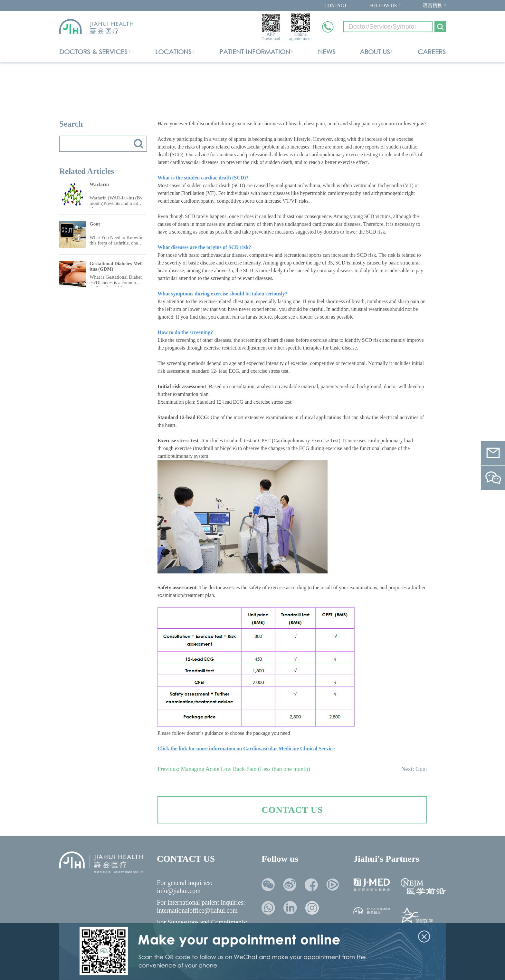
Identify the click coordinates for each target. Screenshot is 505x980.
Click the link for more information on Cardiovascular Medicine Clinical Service (246, 749)
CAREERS (432, 52)
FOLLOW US (383, 5)
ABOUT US (375, 52)
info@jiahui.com (179, 891)
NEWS (327, 52)
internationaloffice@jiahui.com (197, 910)
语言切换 (433, 5)
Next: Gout (414, 769)
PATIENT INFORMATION (255, 52)
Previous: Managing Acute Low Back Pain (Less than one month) (234, 769)
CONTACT (336, 5)
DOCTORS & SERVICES (93, 52)
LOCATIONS (173, 52)
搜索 (138, 144)
